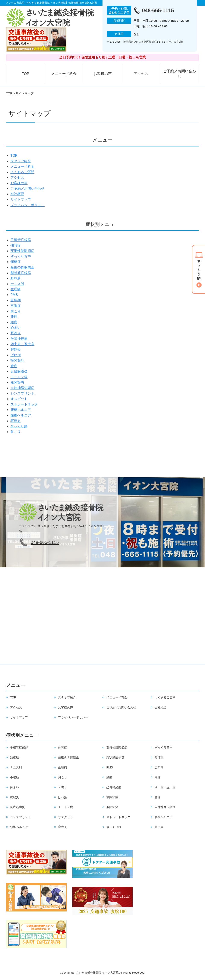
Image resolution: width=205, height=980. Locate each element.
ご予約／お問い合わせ (179, 74)
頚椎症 (16, 262)
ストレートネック (24, 404)
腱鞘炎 (16, 350)
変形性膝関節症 (22, 251)
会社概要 (17, 194)
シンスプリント (22, 393)
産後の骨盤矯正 (22, 267)
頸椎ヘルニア (21, 415)
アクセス (141, 74)
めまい (16, 327)
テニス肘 (17, 284)
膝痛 (14, 366)
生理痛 (16, 289)
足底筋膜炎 (19, 371)
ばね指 (16, 355)
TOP (26, 74)
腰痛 (14, 317)
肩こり (16, 311)
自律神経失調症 (22, 388)
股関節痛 (17, 382)
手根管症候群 (21, 240)
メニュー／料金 (64, 74)
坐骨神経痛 (19, 339)
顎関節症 (17, 360)
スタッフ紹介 (21, 161)
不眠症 (16, 306)
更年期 (16, 300)
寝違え (16, 421)
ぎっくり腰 (19, 426)
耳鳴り (16, 333)
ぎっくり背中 (21, 256)
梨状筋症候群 (21, 273)
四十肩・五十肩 (22, 344)
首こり (16, 432)
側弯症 (16, 245)
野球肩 (16, 278)
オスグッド (19, 399)
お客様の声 (103, 74)
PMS (14, 295)
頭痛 (14, 322)
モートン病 (19, 377)
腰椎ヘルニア (21, 410)
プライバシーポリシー (28, 205)
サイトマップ (21, 199)
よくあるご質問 (22, 172)
